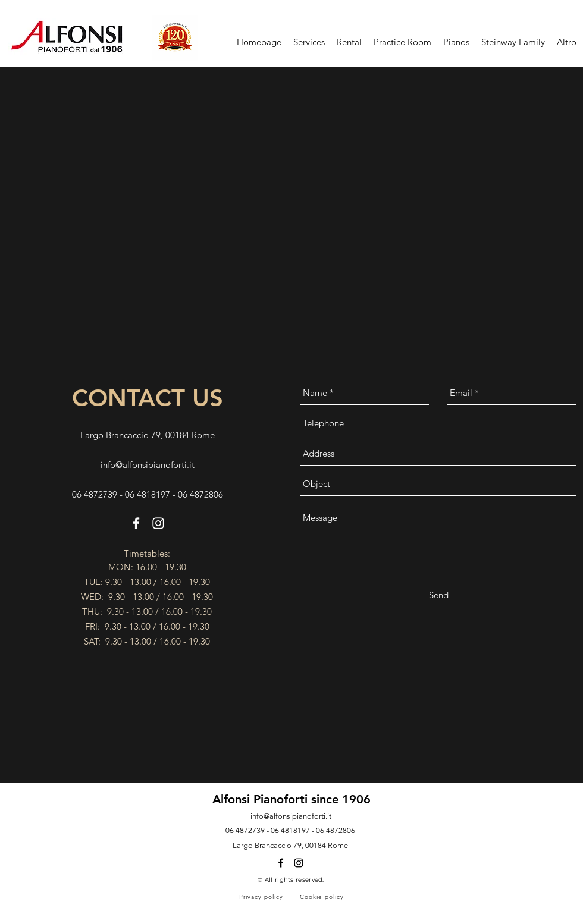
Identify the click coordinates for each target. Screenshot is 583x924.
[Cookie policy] (323, 897)
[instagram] (158, 523)
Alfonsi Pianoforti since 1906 (291, 799)
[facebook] (136, 523)
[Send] (439, 595)
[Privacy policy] (262, 897)
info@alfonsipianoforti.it (148, 465)
